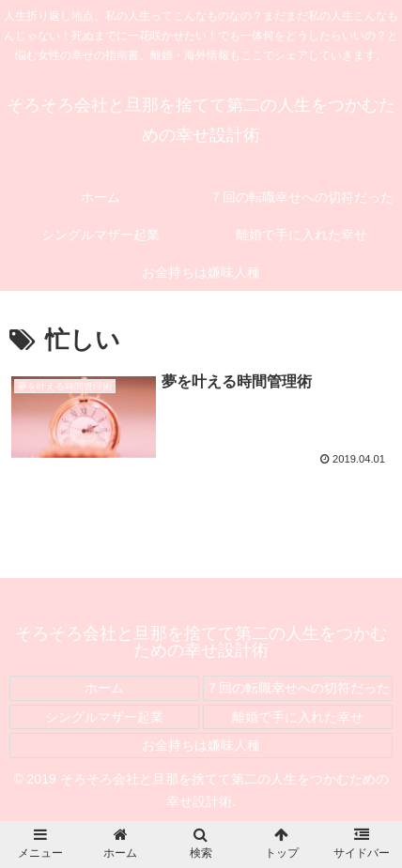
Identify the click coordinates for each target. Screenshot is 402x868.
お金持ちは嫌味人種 (201, 745)
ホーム (104, 688)
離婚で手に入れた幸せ (298, 717)
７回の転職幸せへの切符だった (298, 688)
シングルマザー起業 (104, 717)
